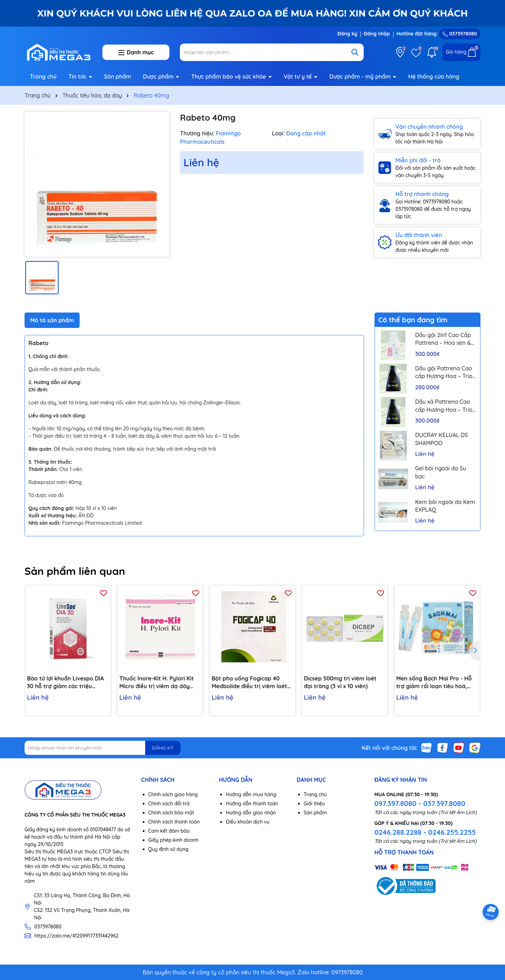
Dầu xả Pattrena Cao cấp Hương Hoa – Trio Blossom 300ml (444, 406)
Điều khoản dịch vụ (248, 822)
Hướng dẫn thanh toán (252, 804)
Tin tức (78, 76)
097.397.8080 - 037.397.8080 (420, 803)
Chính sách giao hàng (173, 794)
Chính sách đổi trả (169, 804)
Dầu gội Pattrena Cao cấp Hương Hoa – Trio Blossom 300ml (444, 372)
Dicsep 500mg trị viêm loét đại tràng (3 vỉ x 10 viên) (340, 682)
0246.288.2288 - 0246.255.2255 (425, 832)
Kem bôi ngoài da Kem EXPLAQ (445, 506)
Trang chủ (43, 76)
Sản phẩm (118, 76)
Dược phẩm (159, 76)
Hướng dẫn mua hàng (251, 794)
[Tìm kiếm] (355, 52)
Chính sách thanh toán (174, 822)
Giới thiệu (314, 804)
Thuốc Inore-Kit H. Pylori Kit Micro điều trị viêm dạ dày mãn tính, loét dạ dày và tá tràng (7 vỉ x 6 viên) (156, 683)
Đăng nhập (377, 34)
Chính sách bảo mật (171, 813)
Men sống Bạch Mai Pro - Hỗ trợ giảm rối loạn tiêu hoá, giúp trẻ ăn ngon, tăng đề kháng (434, 683)
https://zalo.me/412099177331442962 (76, 936)
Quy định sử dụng (169, 849)
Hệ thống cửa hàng (434, 76)
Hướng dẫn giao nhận (251, 813)
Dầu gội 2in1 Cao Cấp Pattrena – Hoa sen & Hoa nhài (443, 339)
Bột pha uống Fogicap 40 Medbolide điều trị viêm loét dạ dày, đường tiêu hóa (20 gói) (249, 683)
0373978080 (460, 34)
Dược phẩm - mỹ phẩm (361, 76)
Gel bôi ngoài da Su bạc (441, 472)
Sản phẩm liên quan (75, 571)
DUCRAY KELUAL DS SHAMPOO (442, 439)
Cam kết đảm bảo (169, 831)
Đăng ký (347, 34)
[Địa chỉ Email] (103, 748)
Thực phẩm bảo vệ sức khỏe (229, 76)
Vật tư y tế (299, 76)
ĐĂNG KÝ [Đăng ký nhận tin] (163, 748)
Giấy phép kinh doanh (173, 840)
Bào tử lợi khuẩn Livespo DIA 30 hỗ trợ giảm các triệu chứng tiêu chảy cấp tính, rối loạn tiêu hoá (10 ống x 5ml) (65, 683)
